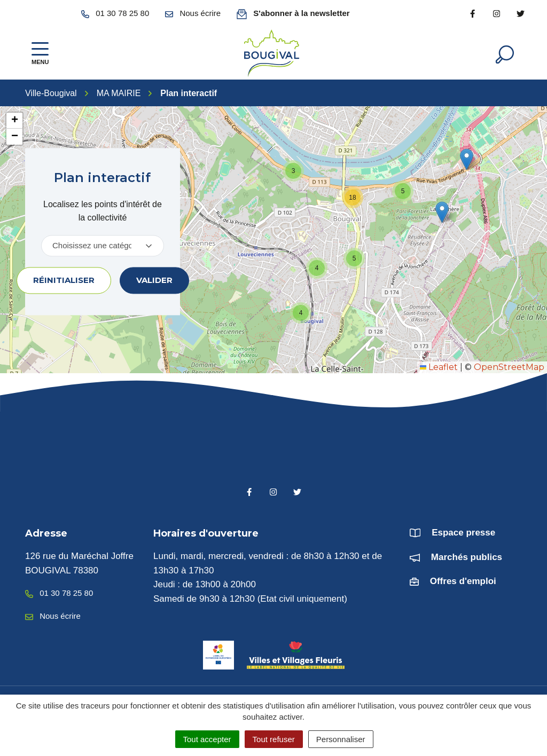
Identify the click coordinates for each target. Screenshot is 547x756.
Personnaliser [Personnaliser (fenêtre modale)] (341, 739)
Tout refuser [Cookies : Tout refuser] (274, 739)
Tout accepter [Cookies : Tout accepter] (207, 739)
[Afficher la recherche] (505, 53)
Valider (154, 280)
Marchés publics (467, 557)
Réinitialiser (64, 280)
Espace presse (463, 533)
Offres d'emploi (463, 582)
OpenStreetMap (509, 367)
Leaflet (439, 367)
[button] (467, 159)
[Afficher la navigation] (40, 54)
